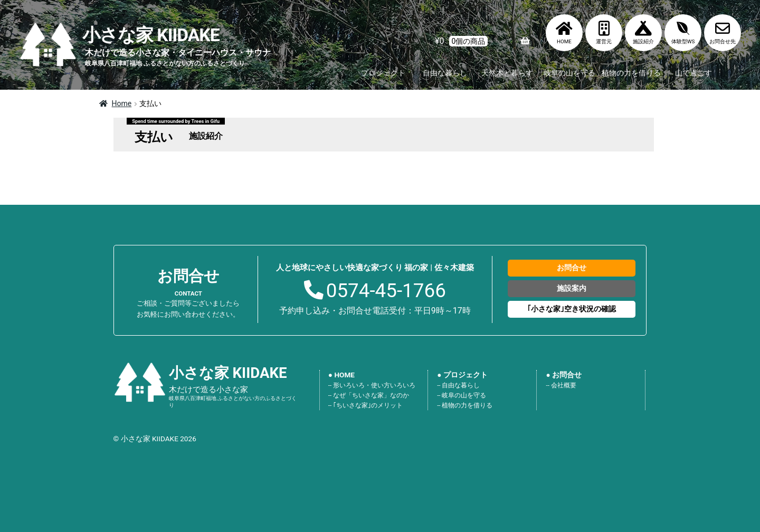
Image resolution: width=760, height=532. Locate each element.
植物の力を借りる (631, 73)
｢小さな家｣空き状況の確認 (572, 309)
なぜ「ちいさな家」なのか (371, 395)
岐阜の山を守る (569, 73)
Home (122, 103)
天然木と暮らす (507, 73)
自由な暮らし (445, 73)
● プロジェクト (462, 375)
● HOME (341, 375)
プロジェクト (383, 73)
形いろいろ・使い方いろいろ (374, 385)
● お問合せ (564, 375)
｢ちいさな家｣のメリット (368, 405)
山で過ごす (693, 73)
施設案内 (572, 288)
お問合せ (572, 268)
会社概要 (564, 385)
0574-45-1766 (386, 291)
